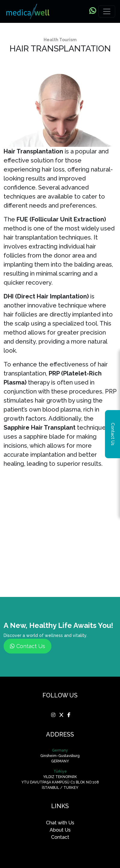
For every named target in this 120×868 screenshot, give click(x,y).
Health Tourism (60, 40)
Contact (60, 837)
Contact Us (28, 646)
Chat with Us (60, 823)
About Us (60, 830)
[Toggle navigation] (107, 11)
